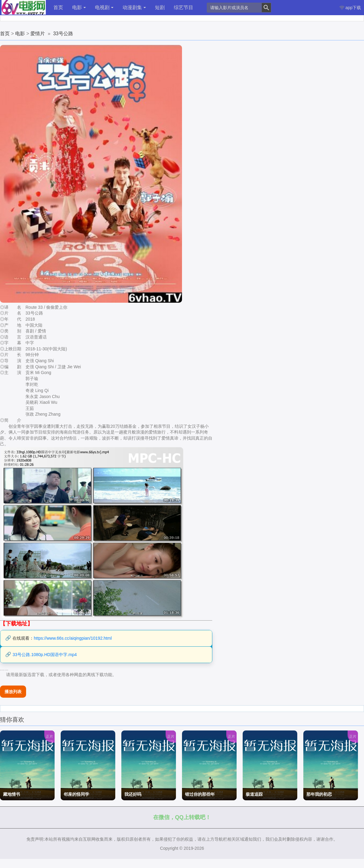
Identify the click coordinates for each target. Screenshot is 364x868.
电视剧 (104, 7)
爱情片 (38, 34)
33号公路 (63, 34)
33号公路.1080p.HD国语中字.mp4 (45, 655)
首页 (58, 7)
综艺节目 (184, 7)
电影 (79, 7)
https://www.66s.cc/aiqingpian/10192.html (73, 638)
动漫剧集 (134, 7)
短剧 (160, 7)
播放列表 (13, 692)
